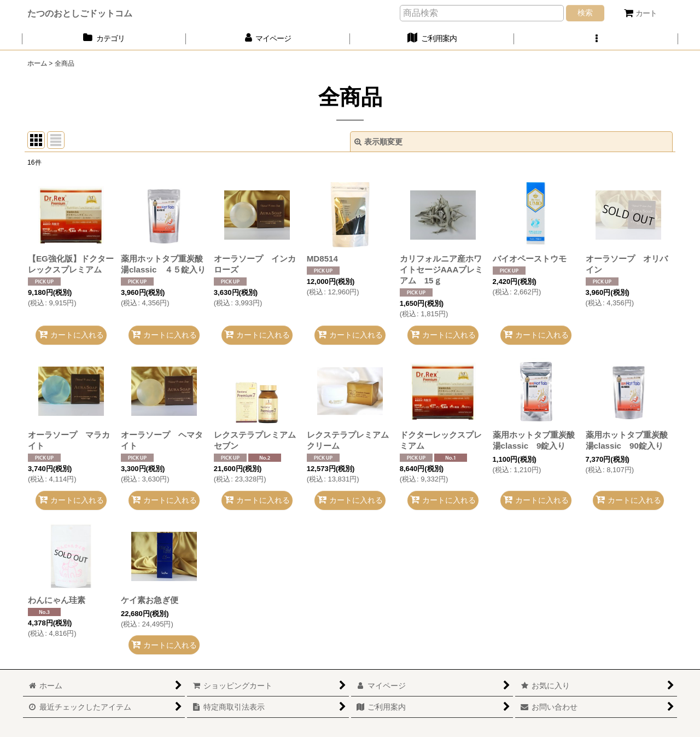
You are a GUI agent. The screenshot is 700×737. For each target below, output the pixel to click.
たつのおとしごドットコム (80, 13)
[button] (596, 39)
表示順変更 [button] (378, 142)
